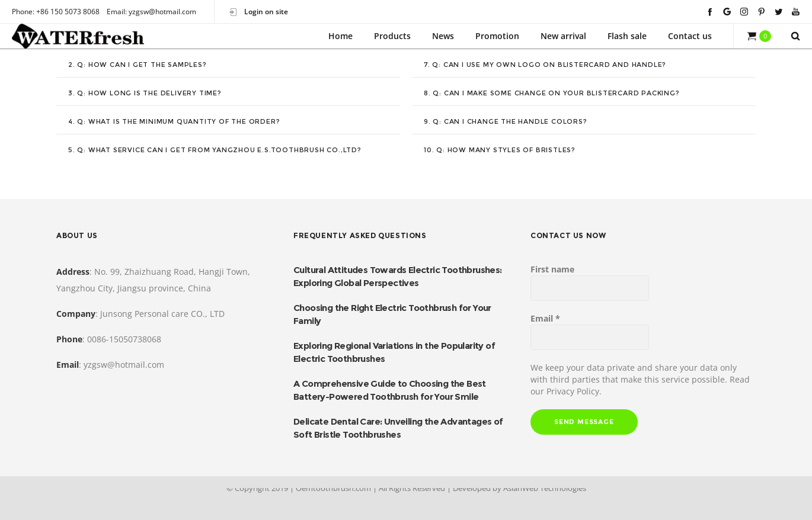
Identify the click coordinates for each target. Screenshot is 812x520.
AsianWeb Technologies (545, 488)
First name (552, 269)
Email (545, 318)
